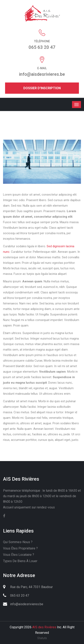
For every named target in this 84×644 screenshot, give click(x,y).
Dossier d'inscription (42, 88)
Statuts (42, 638)
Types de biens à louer (20, 561)
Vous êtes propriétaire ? (20, 548)
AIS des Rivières (44, 627)
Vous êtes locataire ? (19, 555)
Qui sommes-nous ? (18, 542)
